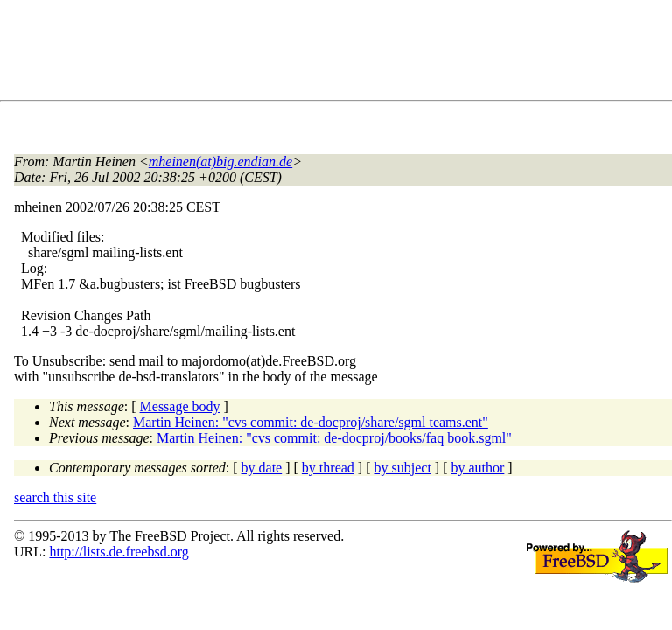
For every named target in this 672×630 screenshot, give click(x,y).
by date (262, 468)
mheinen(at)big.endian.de (220, 161)
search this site (55, 497)
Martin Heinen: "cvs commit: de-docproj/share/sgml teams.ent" (311, 422)
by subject (403, 468)
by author (477, 468)
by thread (328, 468)
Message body (180, 406)
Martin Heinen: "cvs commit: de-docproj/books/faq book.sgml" (334, 438)
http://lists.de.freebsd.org (119, 552)
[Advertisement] (332, 53)
